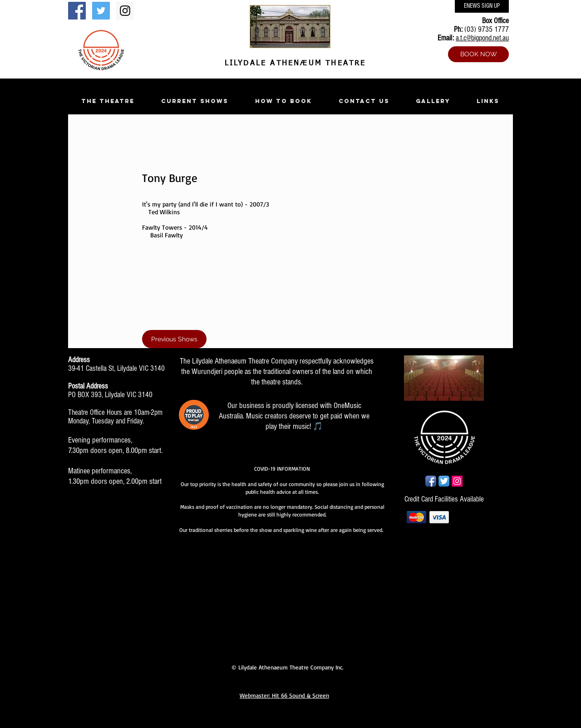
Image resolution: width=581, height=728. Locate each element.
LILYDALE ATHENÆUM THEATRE (293, 64)
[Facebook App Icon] (431, 481)
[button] (108, 101)
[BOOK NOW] (478, 54)
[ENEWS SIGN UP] (482, 6)
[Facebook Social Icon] (77, 11)
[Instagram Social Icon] (125, 11)
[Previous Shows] (174, 339)
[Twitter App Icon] (444, 481)
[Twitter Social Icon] (101, 11)
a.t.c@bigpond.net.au (482, 38)
